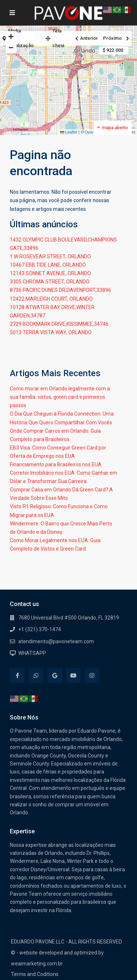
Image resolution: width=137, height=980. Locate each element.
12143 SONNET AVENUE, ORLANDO (50, 273)
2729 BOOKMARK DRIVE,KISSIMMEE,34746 (59, 324)
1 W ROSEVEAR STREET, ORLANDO (50, 256)
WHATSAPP (32, 653)
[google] (55, 676)
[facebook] (17, 676)
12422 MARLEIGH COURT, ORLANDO (51, 299)
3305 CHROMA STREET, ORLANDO (50, 282)
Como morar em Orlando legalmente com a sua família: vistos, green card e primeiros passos (60, 397)
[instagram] (92, 676)
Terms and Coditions (35, 974)
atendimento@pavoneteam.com (56, 641)
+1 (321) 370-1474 (40, 629)
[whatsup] (36, 676)
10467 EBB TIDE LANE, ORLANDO (48, 265)
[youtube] (73, 676)
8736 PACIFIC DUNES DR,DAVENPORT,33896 (60, 290)
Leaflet (69, 132)
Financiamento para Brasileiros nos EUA (56, 464)
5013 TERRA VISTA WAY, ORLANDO (51, 332)
